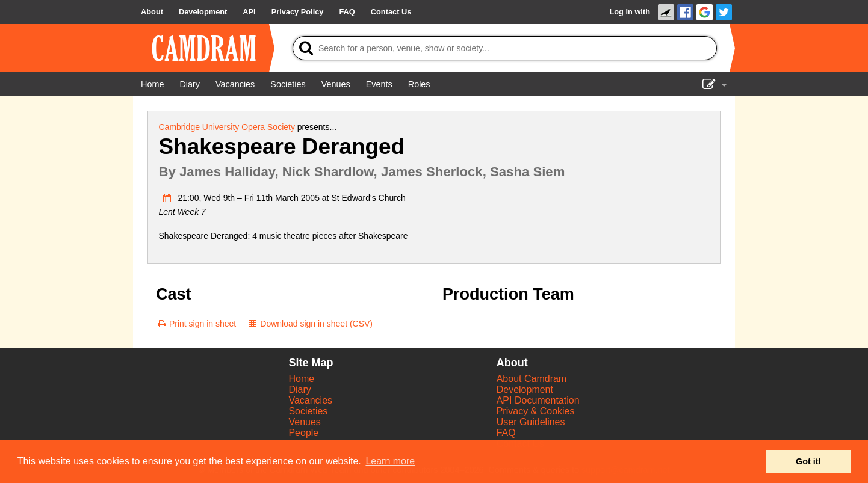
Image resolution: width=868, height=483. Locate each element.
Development (525, 389)
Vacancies (310, 400)
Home (301, 379)
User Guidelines (531, 422)
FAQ (506, 433)
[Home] (152, 84)
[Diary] (190, 84)
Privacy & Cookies (536, 411)
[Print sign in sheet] (196, 324)
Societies (308, 411)
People (303, 433)
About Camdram (532, 379)
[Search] (505, 48)
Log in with (630, 12)
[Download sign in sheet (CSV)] (310, 324)
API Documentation (538, 400)
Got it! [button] (808, 461)
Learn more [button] (390, 461)
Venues (304, 422)
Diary (299, 389)
